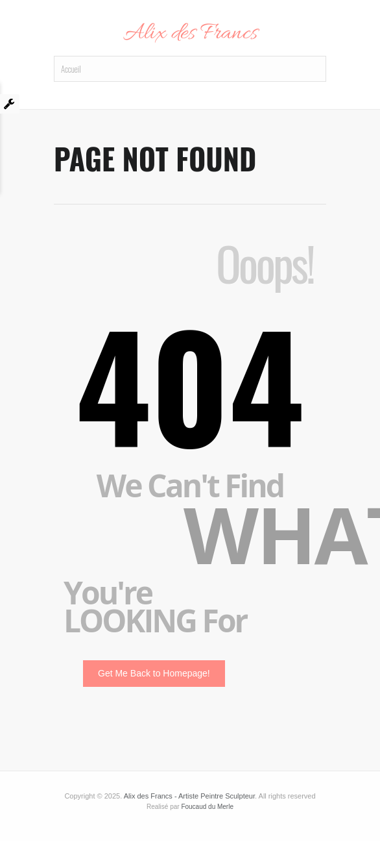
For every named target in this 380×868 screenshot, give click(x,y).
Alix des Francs (190, 34)
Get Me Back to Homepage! (154, 673)
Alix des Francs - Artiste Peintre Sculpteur (189, 796)
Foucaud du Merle (207, 807)
